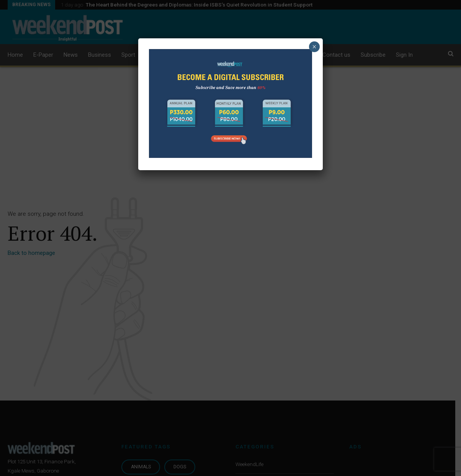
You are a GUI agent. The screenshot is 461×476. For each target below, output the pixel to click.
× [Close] (314, 47)
